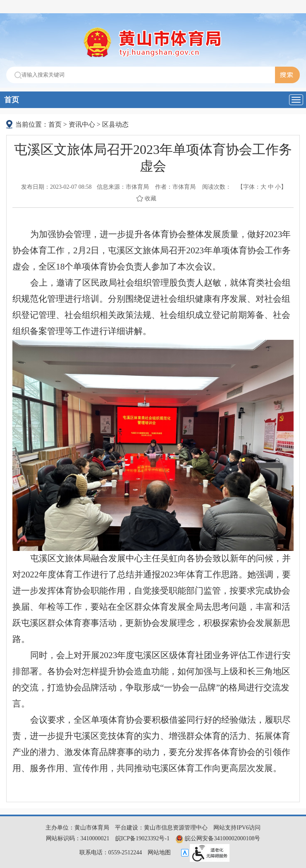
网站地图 (159, 852)
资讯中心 (82, 124)
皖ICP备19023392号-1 (142, 838)
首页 (12, 100)
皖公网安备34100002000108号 (218, 838)
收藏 (151, 198)
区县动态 (115, 124)
